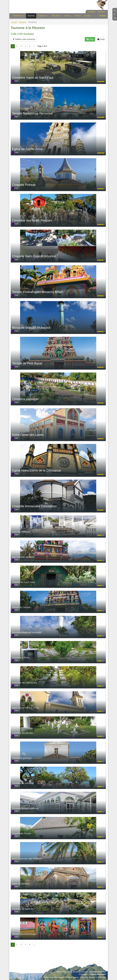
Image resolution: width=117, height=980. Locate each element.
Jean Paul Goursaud (98, 972)
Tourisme (31, 16)
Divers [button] (68, 16)
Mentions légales (72, 977)
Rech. (103, 16)
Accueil (14, 22)
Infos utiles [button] (56, 16)
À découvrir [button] (43, 16)
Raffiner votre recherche (24, 39)
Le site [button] (78, 16)
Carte (101, 39)
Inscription (91, 12)
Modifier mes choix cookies (54, 977)
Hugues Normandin (98, 974)
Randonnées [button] (19, 16)
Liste (90, 39)
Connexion (101, 12)
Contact (87, 16)
